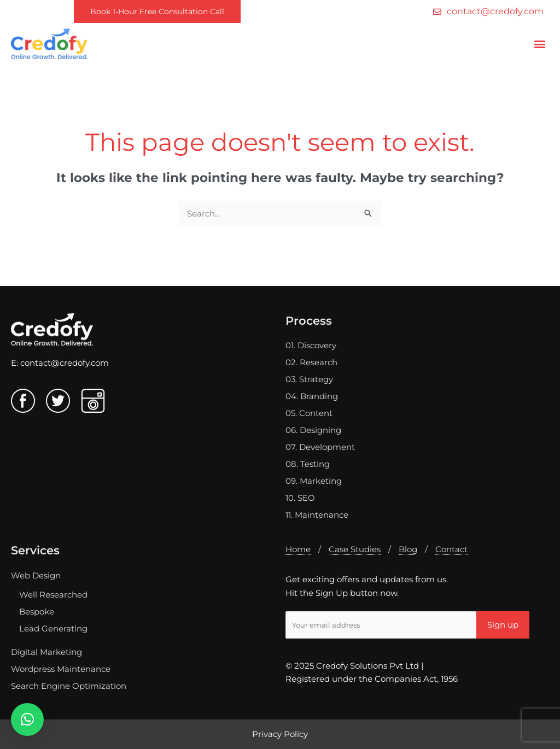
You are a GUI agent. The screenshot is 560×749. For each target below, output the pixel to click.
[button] (540, 43)
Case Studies (355, 549)
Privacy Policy (280, 734)
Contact (451, 549)
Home (298, 549)
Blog (408, 549)
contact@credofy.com (65, 363)
